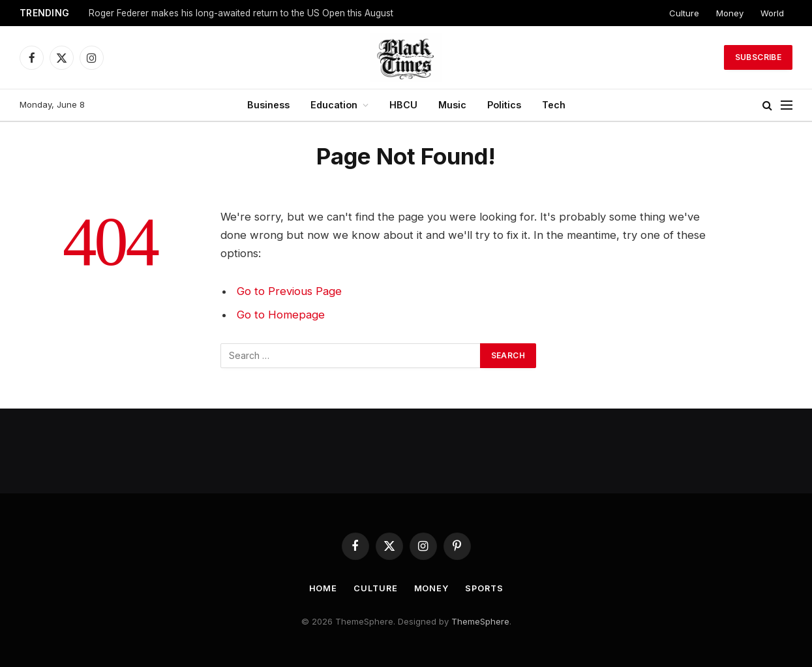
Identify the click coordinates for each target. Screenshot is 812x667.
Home (322, 588)
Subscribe (758, 57)
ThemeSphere (480, 621)
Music (452, 105)
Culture (684, 13)
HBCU (403, 105)
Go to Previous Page (289, 291)
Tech (554, 105)
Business (268, 105)
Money (730, 13)
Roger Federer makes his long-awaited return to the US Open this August (241, 13)
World (772, 13)
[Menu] (787, 105)
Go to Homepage (281, 315)
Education (334, 105)
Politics (504, 105)
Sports (485, 588)
